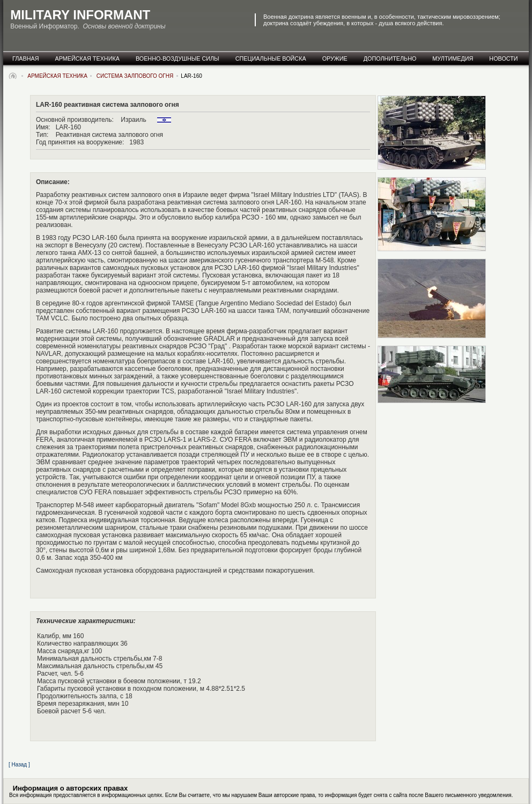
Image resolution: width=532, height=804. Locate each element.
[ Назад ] (19, 765)
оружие (335, 59)
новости (503, 59)
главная (26, 59)
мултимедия (453, 59)
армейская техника (87, 59)
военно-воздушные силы (178, 59)
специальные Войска (271, 59)
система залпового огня (135, 76)
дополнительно (390, 59)
